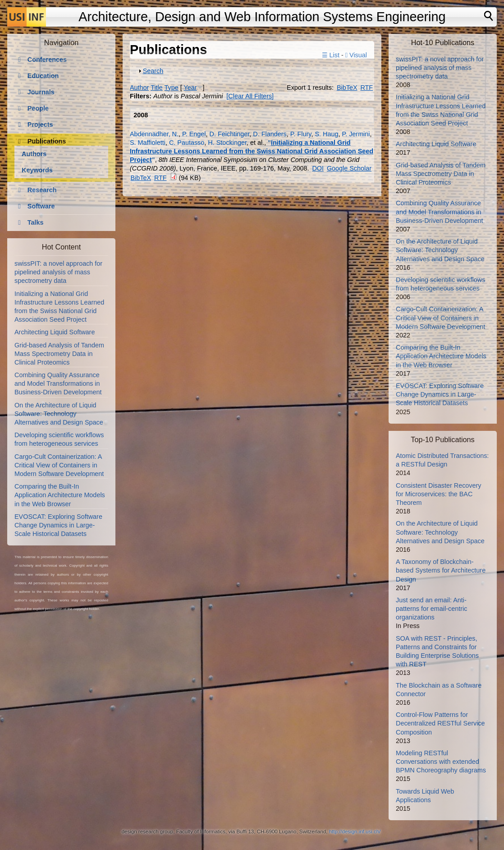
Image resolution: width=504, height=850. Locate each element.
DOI (318, 168)
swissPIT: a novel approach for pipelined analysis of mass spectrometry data (58, 272)
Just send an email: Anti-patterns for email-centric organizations (431, 609)
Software (41, 206)
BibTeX (347, 88)
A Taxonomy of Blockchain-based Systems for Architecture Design (441, 570)
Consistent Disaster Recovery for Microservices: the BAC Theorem (439, 494)
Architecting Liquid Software (55, 332)
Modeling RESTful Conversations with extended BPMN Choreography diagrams (441, 762)
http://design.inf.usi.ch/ (355, 832)
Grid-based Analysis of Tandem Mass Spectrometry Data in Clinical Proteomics (59, 354)
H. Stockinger (227, 143)
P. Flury (301, 134)
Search (153, 71)
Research (42, 190)
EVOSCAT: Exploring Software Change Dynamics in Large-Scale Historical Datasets (58, 525)
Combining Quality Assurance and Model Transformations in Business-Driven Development (58, 383)
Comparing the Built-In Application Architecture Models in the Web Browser (60, 495)
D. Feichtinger (230, 134)
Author (139, 88)
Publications (47, 141)
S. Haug (326, 134)
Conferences (47, 60)
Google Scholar (349, 168)
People (38, 108)
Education (43, 76)
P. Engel (194, 134)
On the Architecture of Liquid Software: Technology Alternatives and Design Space (59, 414)
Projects (40, 125)
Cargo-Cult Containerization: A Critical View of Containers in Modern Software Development (59, 465)
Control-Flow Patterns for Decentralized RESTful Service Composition (440, 723)
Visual (356, 55)
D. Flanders (270, 134)
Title (157, 88)
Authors (34, 154)
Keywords (37, 170)
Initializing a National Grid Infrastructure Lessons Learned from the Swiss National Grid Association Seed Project (252, 151)
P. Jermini (356, 134)
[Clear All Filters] (250, 96)
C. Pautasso (187, 143)
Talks (36, 222)
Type (172, 88)
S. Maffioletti (148, 143)
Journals (41, 92)
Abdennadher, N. (154, 134)
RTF (367, 88)
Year (190, 88)
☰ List (331, 55)
